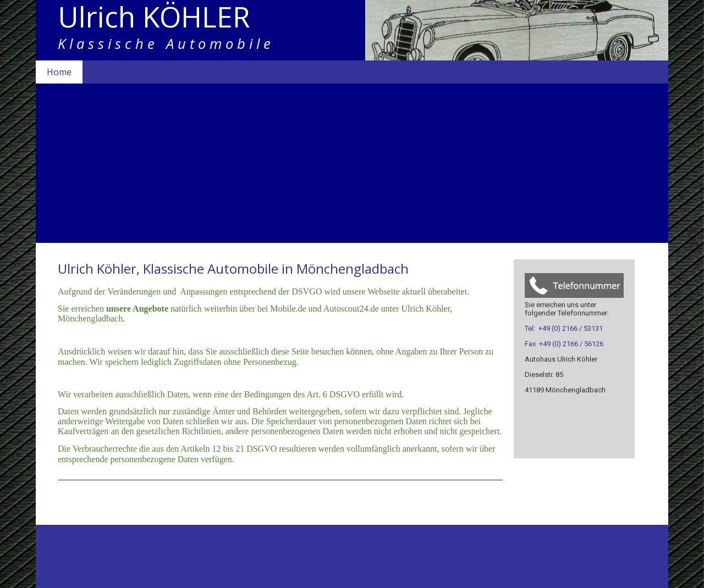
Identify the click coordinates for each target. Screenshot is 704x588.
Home (59, 72)
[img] (352, 30)
